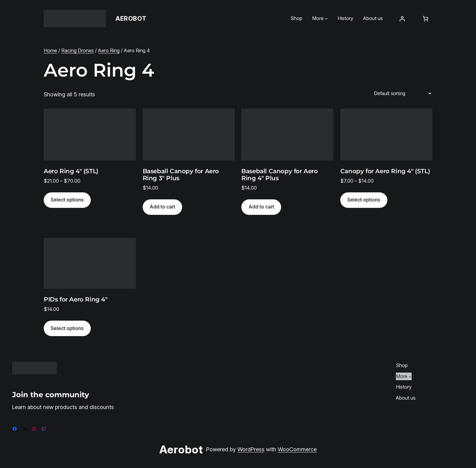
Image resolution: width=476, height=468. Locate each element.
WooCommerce (297, 449)
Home (50, 50)
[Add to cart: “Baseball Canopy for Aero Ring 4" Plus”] (261, 207)
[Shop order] (403, 93)
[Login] (402, 19)
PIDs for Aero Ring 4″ (76, 299)
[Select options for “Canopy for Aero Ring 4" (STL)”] (364, 200)
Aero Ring (109, 50)
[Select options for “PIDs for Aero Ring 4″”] (67, 328)
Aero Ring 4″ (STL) (71, 171)
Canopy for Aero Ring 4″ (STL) (385, 171)
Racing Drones (78, 50)
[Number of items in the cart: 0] (425, 19)
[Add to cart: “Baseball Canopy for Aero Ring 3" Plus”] (163, 207)
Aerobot (131, 19)
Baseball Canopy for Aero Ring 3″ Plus (181, 175)
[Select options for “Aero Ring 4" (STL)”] (67, 200)
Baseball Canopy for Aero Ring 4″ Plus (279, 175)
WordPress (251, 449)
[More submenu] (326, 19)
